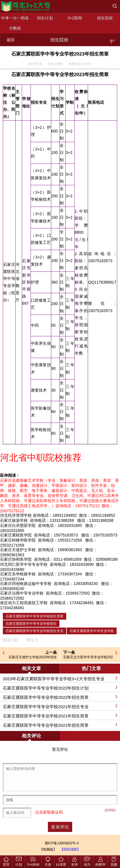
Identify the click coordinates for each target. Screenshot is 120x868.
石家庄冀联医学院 (16, 535)
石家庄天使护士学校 (18, 550)
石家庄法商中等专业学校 (22, 593)
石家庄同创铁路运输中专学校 (26, 584)
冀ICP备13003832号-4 (62, 843)
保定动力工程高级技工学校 (24, 603)
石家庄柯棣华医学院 (18, 540)
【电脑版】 (48, 849)
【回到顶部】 (70, 849)
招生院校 (59, 40)
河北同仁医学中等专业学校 (24, 564)
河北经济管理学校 (16, 515)
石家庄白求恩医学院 (18, 525)
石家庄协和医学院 (16, 559)
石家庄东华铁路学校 (18, 574)
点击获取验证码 (49, 812)
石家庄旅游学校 (14, 520)
